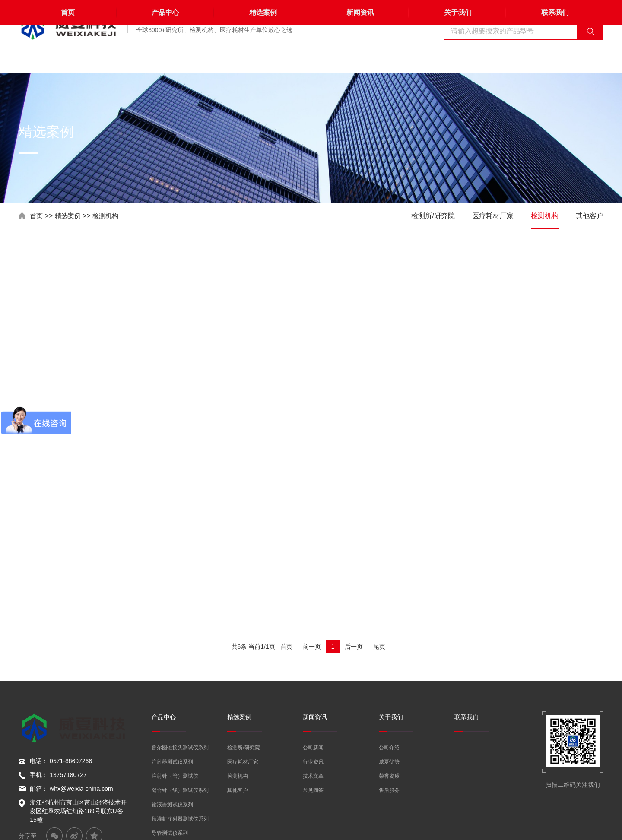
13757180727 (68, 669)
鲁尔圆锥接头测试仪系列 (180, 638)
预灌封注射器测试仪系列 (180, 709)
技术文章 (313, 666)
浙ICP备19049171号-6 (573, 827)
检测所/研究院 (433, 216)
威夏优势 (389, 652)
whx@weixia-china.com (81, 683)
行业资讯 (313, 652)
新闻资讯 (360, 60)
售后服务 (389, 681)
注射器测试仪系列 (172, 652)
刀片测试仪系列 (170, 738)
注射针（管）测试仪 (175, 666)
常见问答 (313, 681)
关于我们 (457, 60)
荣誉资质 (389, 666)
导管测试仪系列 (170, 723)
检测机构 (109, 216)
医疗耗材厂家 (493, 216)
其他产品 (162, 752)
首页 (67, 60)
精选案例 (262, 60)
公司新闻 (313, 638)
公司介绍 (389, 638)
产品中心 (165, 60)
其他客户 (590, 216)
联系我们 (555, 60)
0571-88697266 (71, 655)
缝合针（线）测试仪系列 (180, 681)
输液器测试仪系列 (172, 695)
